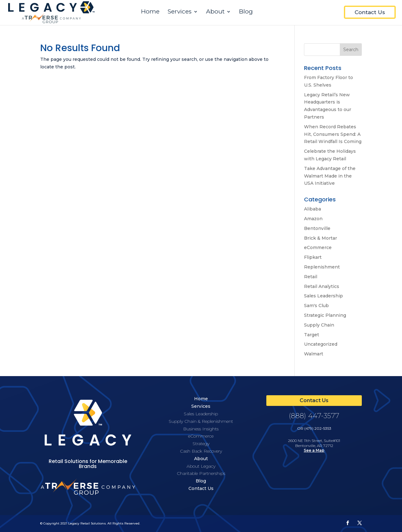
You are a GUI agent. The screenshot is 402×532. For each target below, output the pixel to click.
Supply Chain (319, 325)
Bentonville (317, 228)
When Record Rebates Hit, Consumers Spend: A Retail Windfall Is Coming (333, 134)
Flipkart (313, 257)
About (215, 12)
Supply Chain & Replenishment (201, 421)
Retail (311, 277)
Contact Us (370, 12)
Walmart (314, 354)
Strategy (201, 444)
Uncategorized (321, 344)
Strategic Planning (325, 315)
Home (150, 12)
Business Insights (201, 429)
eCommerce (318, 247)
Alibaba (312, 209)
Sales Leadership (323, 296)
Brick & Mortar (321, 238)
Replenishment (322, 267)
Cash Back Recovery (201, 451)
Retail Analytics (322, 286)
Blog (246, 12)
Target (312, 335)
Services (180, 12)
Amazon (313, 219)
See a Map (314, 450)
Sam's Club (316, 306)
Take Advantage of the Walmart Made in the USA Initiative (330, 176)
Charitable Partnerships (201, 473)
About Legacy (201, 466)
